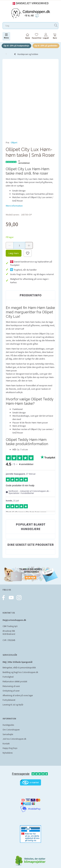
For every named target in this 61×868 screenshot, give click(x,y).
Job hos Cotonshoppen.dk (14, 739)
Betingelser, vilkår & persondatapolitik (19, 668)
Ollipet (14, 142)
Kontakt (6, 744)
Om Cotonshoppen (11, 730)
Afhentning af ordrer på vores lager (18, 695)
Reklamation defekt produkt (15, 682)
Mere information (14, 206)
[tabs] (55, 37)
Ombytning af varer (11, 691)
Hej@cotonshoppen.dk (14, 620)
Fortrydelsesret (9, 700)
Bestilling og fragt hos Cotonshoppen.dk (20, 672)
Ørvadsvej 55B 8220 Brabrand (9, 633)
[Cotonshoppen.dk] (31, 13)
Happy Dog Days (10, 748)
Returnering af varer (11, 686)
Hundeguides (8, 725)
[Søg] (56, 26)
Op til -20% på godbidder (46, 46)
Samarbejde (8, 734)
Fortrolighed (8, 677)
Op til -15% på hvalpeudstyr (16, 46)
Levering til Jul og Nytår (13, 705)
